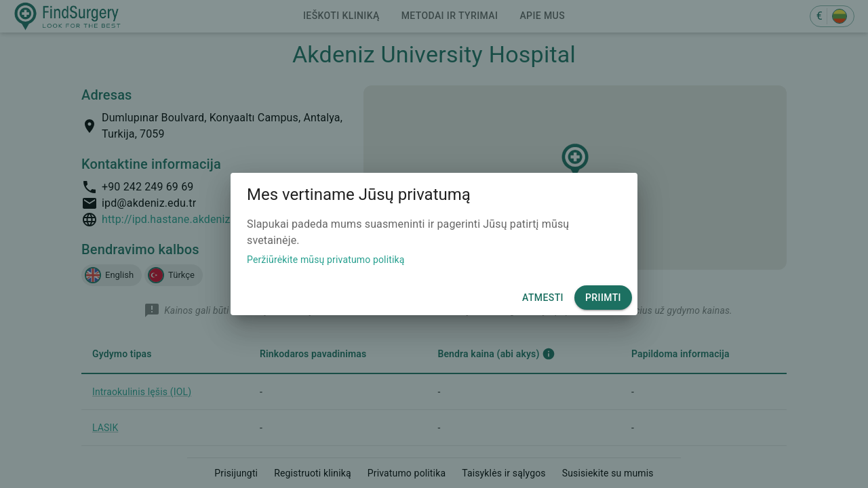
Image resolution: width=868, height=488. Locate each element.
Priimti (603, 298)
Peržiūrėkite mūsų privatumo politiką (326, 260)
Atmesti (543, 298)
